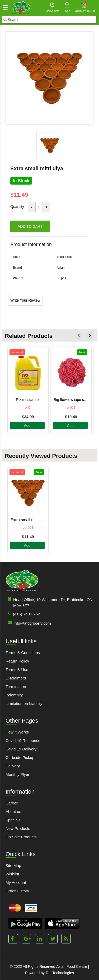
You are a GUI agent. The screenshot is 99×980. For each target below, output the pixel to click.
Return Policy (17, 661)
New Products (18, 828)
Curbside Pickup (20, 757)
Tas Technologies (60, 973)
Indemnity (14, 695)
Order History (17, 891)
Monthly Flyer (17, 774)
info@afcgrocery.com (28, 623)
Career (12, 803)
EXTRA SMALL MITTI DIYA (28, 520)
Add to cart (30, 226)
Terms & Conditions (23, 653)
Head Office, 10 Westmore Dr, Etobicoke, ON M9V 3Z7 (49, 602)
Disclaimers (16, 678)
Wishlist (12, 874)
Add (27, 426)
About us (13, 811)
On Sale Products (21, 837)
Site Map (13, 865)
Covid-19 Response (23, 740)
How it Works (17, 732)
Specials (13, 820)
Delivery (13, 766)
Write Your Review (25, 300)
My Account (16, 882)
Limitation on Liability (24, 703)
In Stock (21, 181)
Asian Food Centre (72, 966)
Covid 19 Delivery (21, 749)
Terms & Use (17, 670)
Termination (16, 686)
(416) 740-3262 (23, 614)
